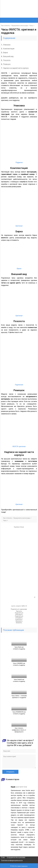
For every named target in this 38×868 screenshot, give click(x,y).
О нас (3, 857)
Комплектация (8, 49)
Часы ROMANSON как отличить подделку (19, 713)
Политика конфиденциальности (12, 860)
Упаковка (6, 45)
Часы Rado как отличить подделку (19, 648)
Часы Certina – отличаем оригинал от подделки (19, 697)
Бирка (4, 52)
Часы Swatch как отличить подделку (19, 680)
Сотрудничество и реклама (16, 857)
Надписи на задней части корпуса (15, 68)
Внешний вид (7, 56)
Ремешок (6, 64)
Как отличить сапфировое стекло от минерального (19, 730)
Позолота (6, 60)
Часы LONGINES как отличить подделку (19, 664)
